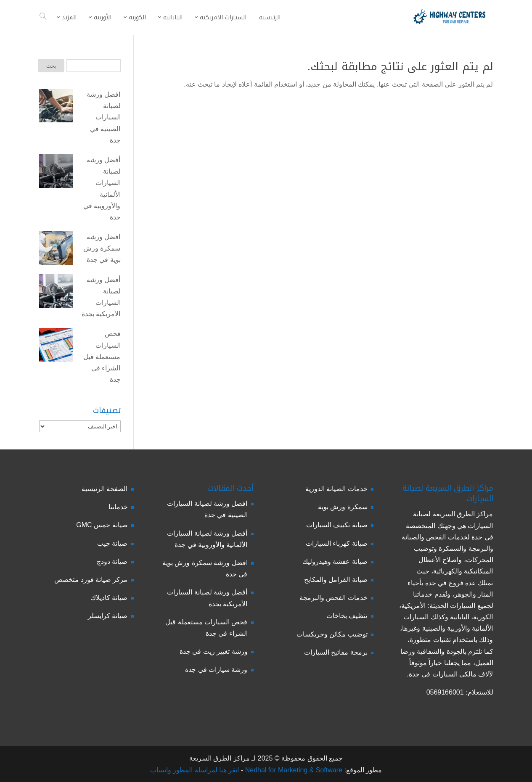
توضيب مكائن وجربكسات (332, 634)
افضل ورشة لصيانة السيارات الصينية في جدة (103, 117)
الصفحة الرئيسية (105, 489)
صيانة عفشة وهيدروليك (335, 561)
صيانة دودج (112, 561)
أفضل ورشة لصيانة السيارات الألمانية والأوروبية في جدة (102, 189)
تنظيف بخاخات (347, 616)
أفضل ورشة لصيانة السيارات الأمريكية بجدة (101, 297)
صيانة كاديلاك (109, 598)
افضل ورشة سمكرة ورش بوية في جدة (102, 248)
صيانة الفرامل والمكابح (336, 580)
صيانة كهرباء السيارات (337, 543)
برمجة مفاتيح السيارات (336, 652)
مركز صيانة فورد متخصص (91, 580)
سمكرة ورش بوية (343, 507)
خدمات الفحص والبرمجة (333, 598)
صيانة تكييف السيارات (337, 525)
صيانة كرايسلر (108, 616)
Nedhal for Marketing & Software (293, 770)
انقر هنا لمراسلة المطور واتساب (195, 770)
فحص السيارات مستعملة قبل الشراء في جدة (102, 357)
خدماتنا (118, 507)
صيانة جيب (112, 543)
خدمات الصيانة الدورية (336, 489)
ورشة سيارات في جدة (216, 670)
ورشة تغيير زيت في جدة (214, 651)
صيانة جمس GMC (102, 525)
